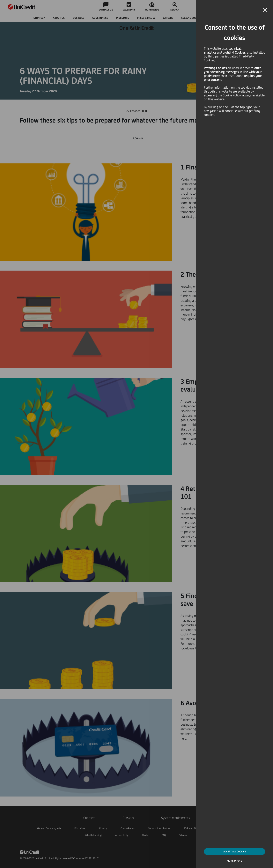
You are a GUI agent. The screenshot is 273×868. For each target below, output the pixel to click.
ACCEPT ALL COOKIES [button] (235, 852)
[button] (265, 10)
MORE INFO (233, 861)
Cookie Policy (232, 95)
